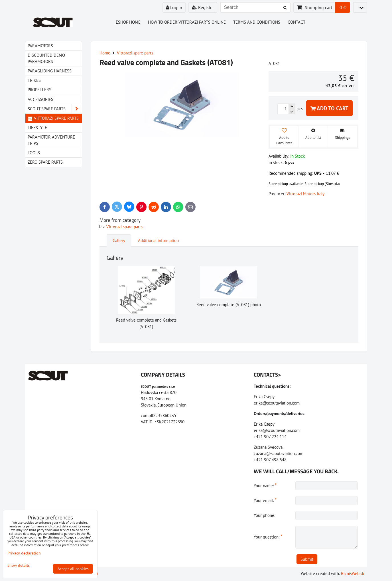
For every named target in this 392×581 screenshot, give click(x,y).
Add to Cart (329, 108)
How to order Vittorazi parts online (187, 22)
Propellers (39, 90)
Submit (307, 559)
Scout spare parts (55, 109)
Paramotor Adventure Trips (51, 140)
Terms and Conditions (257, 22)
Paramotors (40, 46)
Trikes (34, 80)
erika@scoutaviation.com (277, 403)
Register (203, 7)
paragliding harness (50, 71)
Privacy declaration (24, 553)
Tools (34, 153)
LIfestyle (37, 128)
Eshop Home (128, 22)
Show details (19, 565)
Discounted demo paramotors (46, 58)
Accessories (40, 99)
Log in (174, 7)
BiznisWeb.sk (353, 573)
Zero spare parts (45, 162)
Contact (296, 22)
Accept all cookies (73, 569)
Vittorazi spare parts (124, 227)
